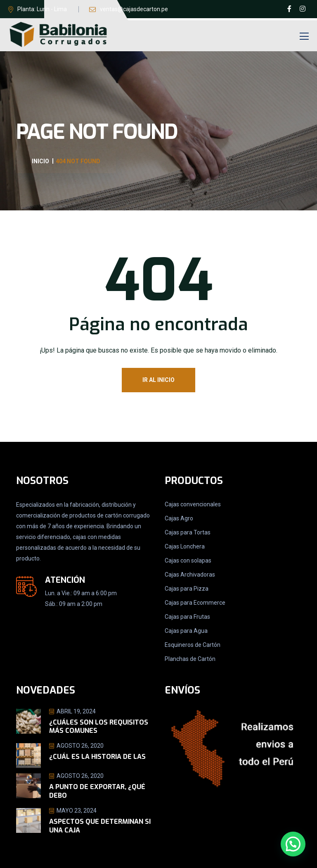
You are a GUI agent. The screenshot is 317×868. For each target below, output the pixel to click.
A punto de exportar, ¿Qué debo (97, 791)
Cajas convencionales (193, 504)
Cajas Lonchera (185, 546)
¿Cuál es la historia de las (97, 757)
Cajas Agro (179, 518)
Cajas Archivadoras (190, 575)
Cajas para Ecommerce (195, 603)
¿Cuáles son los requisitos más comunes (99, 727)
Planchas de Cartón (190, 659)
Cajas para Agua (186, 631)
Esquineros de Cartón (193, 645)
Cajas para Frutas (187, 617)
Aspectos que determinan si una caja (100, 826)
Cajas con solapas (188, 560)
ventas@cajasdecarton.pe (134, 9)
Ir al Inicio (158, 380)
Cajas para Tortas (188, 532)
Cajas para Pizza (187, 589)
